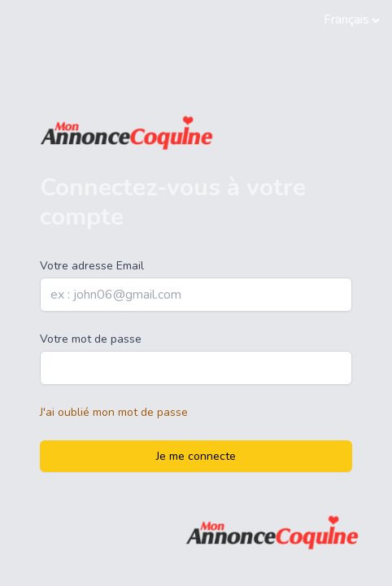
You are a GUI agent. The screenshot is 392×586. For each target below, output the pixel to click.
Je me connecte (196, 456)
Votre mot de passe (91, 339)
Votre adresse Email (92, 266)
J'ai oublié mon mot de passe (114, 412)
